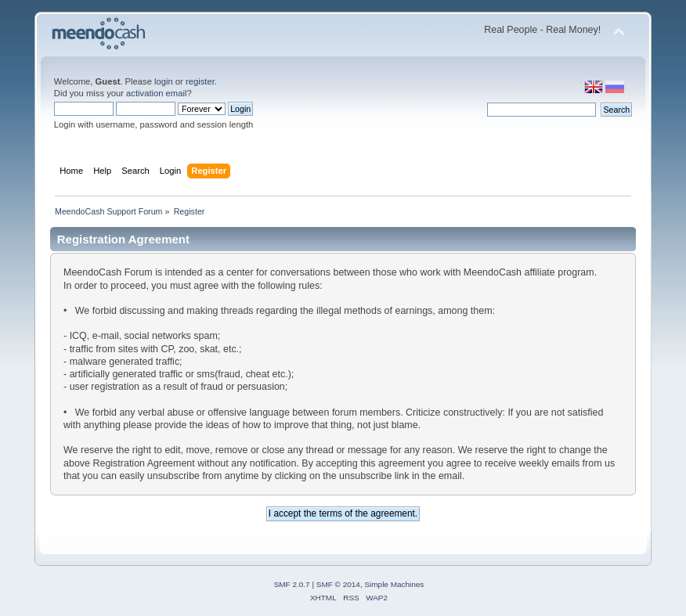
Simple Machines (394, 584)
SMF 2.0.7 (292, 584)
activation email (156, 93)
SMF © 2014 (338, 584)
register (200, 81)
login (164, 81)
